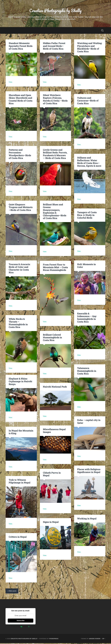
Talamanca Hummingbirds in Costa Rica (87, 371)
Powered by (21, 627)
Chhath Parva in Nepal (52, 475)
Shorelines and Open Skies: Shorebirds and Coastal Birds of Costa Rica (21, 100)
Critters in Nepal (18, 537)
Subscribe (21, 621)
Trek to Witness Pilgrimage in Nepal (20, 482)
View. (11, 83)
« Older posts (12, 592)
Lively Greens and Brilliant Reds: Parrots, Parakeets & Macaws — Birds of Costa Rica (55, 155)
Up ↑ (104, 639)
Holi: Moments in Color (86, 266)
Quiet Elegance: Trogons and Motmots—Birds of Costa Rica (21, 208)
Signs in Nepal (51, 522)
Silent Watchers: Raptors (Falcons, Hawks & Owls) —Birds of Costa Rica (55, 100)
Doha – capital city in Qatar (89, 422)
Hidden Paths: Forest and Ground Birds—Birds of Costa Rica (54, 47)
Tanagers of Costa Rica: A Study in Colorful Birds (87, 216)
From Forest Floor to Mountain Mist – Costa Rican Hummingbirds (55, 268)
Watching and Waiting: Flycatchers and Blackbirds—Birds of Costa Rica (90, 48)
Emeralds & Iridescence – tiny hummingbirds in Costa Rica (87, 318)
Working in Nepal (87, 519)
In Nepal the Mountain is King (21, 432)
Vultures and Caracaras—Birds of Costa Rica (88, 101)
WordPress (54, 639)
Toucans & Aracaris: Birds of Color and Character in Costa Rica (20, 269)
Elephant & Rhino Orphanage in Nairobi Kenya (20, 382)
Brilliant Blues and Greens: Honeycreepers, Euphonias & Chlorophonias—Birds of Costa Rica (55, 212)
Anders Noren (95, 639)
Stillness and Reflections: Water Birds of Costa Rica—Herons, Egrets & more (89, 162)
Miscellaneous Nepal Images (54, 431)
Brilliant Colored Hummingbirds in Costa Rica (52, 338)
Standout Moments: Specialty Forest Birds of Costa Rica (21, 47)
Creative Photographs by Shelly (55, 11)
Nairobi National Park (55, 387)
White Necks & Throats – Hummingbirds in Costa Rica (21, 322)
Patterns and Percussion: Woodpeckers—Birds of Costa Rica (20, 155)
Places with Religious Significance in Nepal (89, 471)
